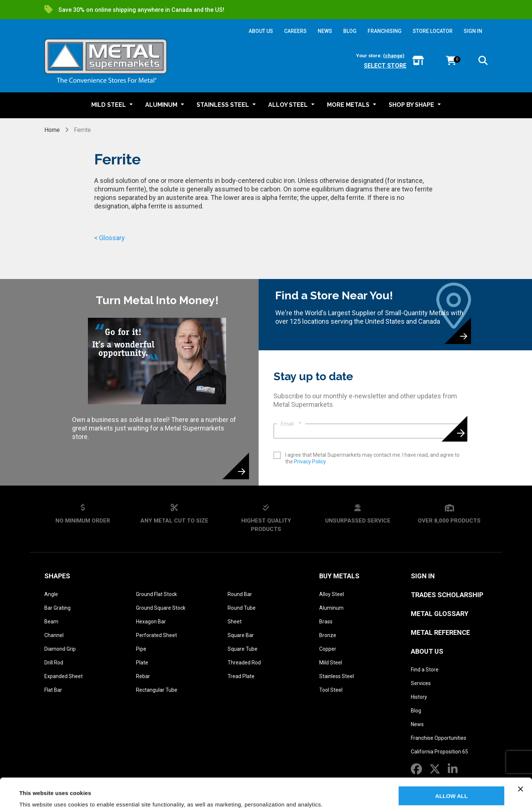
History (419, 697)
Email (291, 424)
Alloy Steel (332, 594)
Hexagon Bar (151, 622)
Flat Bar (53, 690)
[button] (483, 62)
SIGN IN (473, 31)
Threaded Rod (244, 663)
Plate (142, 663)
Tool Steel (331, 690)
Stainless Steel (337, 676)
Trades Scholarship (447, 595)
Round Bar (240, 594)
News (417, 724)
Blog (416, 711)
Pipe (141, 649)
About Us (427, 651)
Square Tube (243, 649)
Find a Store (425, 670)
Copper (328, 649)
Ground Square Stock (161, 608)
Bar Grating (57, 608)
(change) (394, 56)
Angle (51, 594)
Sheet (235, 622)
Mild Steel (331, 663)
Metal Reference (440, 632)
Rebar (143, 676)
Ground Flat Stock (156, 594)
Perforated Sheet (156, 635)
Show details (36, 795)
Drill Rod (54, 663)
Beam (51, 622)
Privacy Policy (310, 462)
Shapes (57, 576)
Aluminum (331, 608)
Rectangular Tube (157, 690)
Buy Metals (339, 576)
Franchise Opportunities (439, 738)
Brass (326, 622)
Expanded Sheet (64, 676)
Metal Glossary (440, 614)
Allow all (451, 767)
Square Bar (241, 635)
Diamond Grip (60, 649)
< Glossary (110, 238)
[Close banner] (521, 760)
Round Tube (242, 608)
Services (421, 683)
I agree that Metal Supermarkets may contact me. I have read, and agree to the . (372, 458)
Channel (54, 635)
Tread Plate (241, 676)
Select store (385, 66)
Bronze (328, 635)
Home (53, 130)
